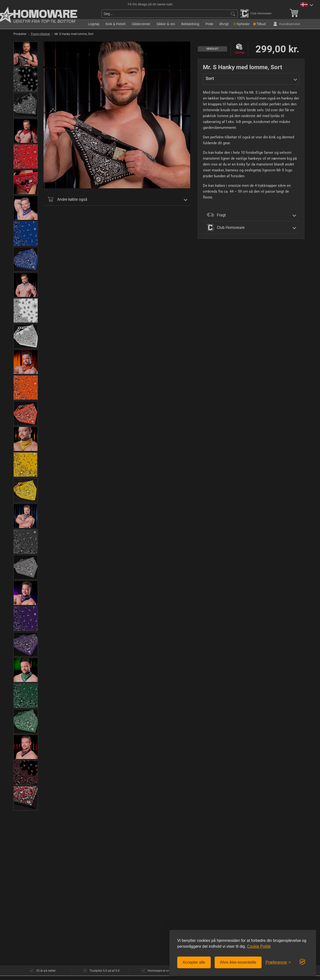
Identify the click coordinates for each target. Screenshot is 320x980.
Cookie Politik (259, 946)
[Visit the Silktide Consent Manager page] (302, 962)
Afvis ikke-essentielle (238, 962)
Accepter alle (194, 962)
